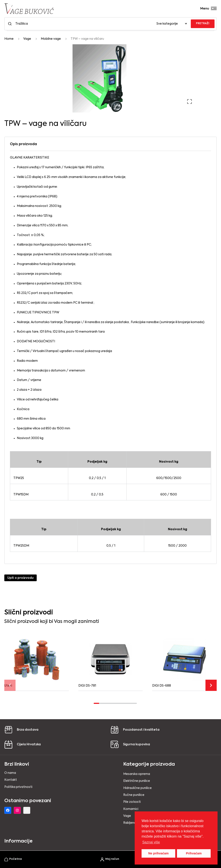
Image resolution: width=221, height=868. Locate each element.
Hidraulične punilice (137, 788)
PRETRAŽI (203, 24)
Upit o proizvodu (21, 578)
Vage (27, 39)
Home (9, 39)
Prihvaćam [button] (194, 853)
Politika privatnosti (18, 787)
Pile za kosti (132, 802)
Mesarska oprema (137, 774)
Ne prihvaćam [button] (158, 853)
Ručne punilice (134, 795)
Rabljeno (130, 823)
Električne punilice (137, 781)
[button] (189, 102)
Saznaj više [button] (151, 842)
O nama (10, 773)
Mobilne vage (51, 39)
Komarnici (131, 809)
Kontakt (11, 780)
